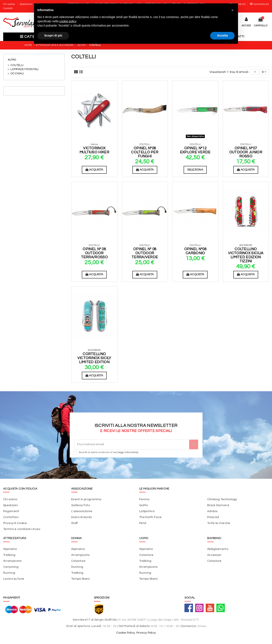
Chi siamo (9, 4)
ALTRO (12, 60)
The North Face (150, 517)
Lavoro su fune (14, 579)
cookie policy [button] (68, 21)
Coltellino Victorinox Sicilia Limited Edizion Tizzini (246, 255)
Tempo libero (81, 579)
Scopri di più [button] (53, 35)
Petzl (143, 523)
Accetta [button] (222, 35)
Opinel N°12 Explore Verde (195, 150)
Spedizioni (26, 4)
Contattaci (11, 517)
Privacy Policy (146, 633)
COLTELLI (17, 65)
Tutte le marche (219, 523)
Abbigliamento (218, 549)
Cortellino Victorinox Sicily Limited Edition (94, 358)
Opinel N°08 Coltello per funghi (145, 152)
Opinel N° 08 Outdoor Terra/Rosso (94, 253)
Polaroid (213, 517)
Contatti (8, 8)
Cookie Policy (126, 633)
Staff (75, 523)
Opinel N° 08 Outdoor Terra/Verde (145, 253)
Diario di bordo (82, 517)
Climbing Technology (222, 499)
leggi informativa (128, 452)
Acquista (94, 170)
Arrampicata (12, 561)
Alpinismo (10, 549)
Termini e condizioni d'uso (22, 529)
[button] (232, 10)
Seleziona (195, 170)
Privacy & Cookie (15, 523)
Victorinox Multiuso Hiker (94, 150)
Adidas (212, 511)
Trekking (9, 555)
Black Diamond (218, 505)
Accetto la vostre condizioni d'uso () (109, 452)
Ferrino (144, 499)
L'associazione (82, 511)
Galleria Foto (81, 505)
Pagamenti (11, 511)
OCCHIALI (17, 73)
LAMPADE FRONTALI (25, 69)
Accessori (214, 555)
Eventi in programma (86, 499)
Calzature (78, 561)
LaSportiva (147, 511)
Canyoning (11, 567)
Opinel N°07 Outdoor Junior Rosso (246, 152)
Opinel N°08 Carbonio (195, 251)
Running (9, 573)
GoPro (144, 505)
